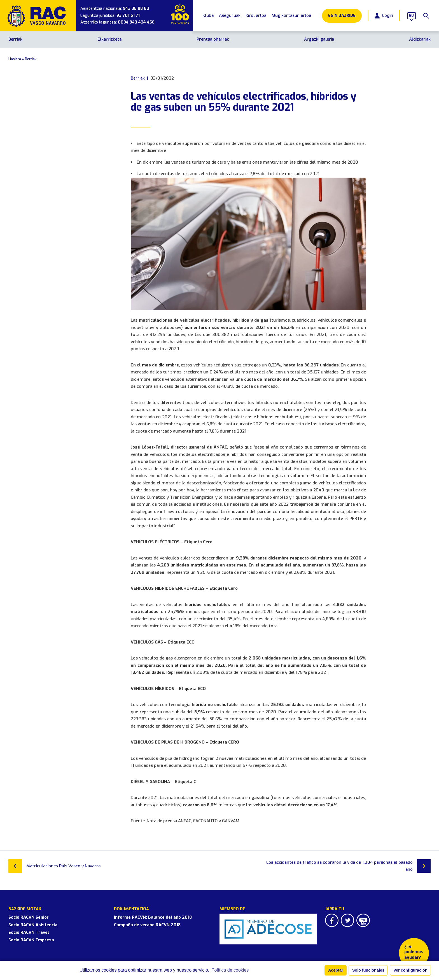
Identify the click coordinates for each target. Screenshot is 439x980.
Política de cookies (230, 970)
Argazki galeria (319, 39)
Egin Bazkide (342, 16)
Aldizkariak (420, 39)
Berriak (15, 39)
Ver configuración (410, 970)
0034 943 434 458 (136, 22)
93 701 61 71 (128, 16)
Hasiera (15, 59)
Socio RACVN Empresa (31, 940)
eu (412, 16)
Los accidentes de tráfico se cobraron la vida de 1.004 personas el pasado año (348, 866)
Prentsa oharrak (213, 39)
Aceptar (336, 970)
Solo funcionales (368, 970)
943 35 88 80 (136, 9)
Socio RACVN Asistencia (33, 925)
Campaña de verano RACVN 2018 (147, 925)
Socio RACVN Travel (29, 932)
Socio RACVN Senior (29, 917)
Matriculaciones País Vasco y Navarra (54, 866)
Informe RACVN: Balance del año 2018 (153, 917)
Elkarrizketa (109, 39)
